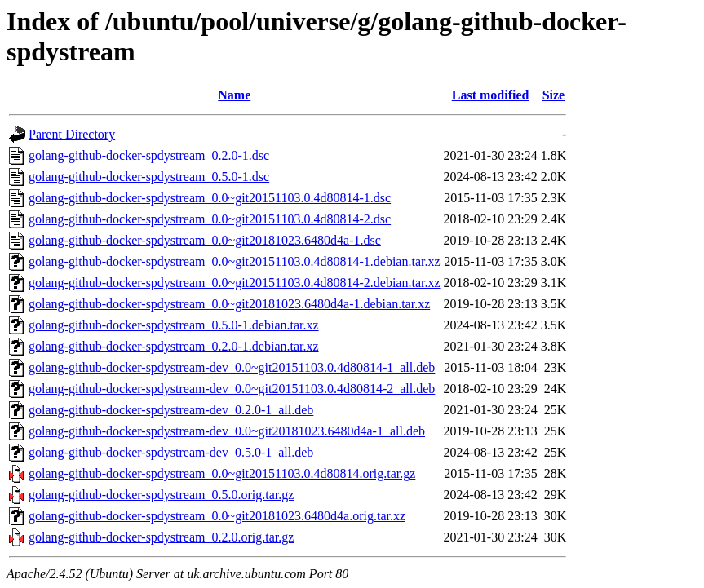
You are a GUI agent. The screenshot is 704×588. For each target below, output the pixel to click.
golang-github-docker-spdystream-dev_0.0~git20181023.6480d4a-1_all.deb (227, 431)
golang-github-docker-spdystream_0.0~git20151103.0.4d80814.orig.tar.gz (222, 473)
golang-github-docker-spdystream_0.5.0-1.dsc (149, 177)
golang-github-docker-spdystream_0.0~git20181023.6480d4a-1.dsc (205, 240)
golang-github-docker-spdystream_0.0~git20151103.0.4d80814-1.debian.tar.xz (235, 261)
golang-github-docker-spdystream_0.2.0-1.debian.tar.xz (174, 346)
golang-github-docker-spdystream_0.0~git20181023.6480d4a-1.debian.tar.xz (229, 304)
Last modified (491, 95)
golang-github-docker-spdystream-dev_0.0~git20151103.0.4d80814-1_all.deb (232, 367)
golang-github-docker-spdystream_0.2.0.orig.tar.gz (161, 537)
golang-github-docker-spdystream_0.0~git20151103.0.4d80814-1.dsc (210, 198)
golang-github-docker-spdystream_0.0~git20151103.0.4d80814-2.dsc (210, 219)
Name (234, 95)
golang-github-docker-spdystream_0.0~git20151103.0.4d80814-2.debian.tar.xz (235, 283)
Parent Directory (72, 134)
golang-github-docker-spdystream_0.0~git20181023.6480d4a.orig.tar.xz (217, 516)
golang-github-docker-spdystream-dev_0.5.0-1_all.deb (171, 452)
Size (554, 95)
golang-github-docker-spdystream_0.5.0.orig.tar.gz (161, 495)
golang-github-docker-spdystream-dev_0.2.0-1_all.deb (171, 410)
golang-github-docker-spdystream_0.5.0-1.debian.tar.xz (174, 325)
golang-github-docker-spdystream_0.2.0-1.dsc (149, 155)
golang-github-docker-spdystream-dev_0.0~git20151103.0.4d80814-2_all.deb (232, 389)
